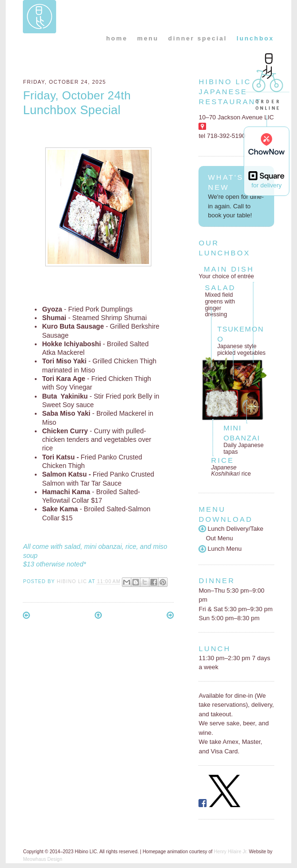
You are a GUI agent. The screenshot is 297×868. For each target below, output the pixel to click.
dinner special (198, 38)
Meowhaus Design (42, 859)
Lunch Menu (220, 549)
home (117, 38)
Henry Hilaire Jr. (231, 852)
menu (148, 38)
